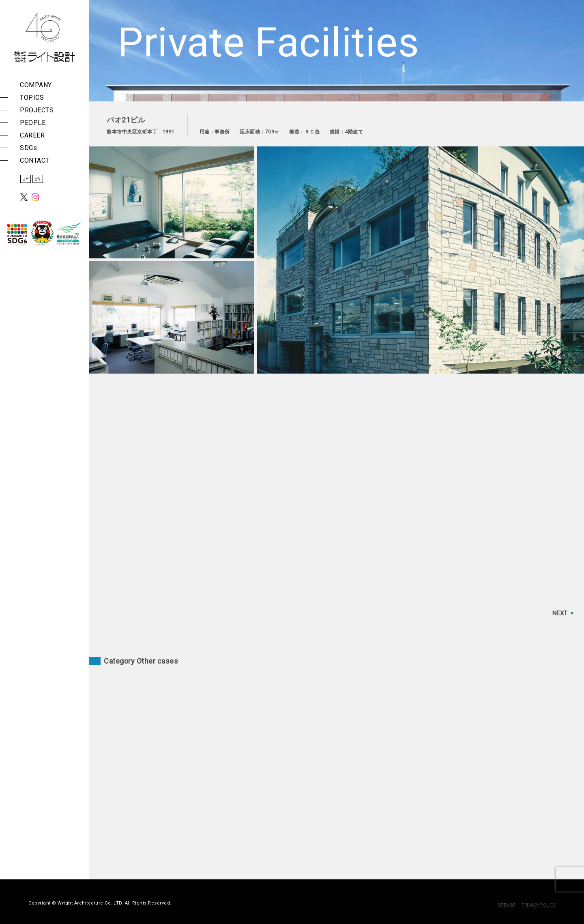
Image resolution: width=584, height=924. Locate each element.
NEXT (560, 613)
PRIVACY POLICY (539, 905)
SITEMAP (507, 905)
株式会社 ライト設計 (45, 37)
